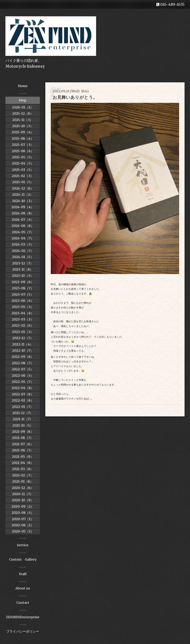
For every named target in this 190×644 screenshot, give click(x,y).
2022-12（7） (23, 338)
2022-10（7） (23, 350)
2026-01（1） (23, 107)
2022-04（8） (23, 388)
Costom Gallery (23, 559)
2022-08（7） (23, 363)
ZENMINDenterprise (23, 617)
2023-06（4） (23, 301)
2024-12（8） (23, 188)
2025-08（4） (23, 138)
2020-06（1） (23, 525)
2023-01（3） (23, 332)
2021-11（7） (23, 419)
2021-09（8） (23, 432)
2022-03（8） (23, 394)
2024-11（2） (23, 195)
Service (23, 545)
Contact (23, 603)
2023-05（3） (23, 307)
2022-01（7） (23, 407)
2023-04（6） (23, 313)
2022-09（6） (23, 357)
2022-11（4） (23, 344)
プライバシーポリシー (23, 631)
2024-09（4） (23, 207)
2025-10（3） (23, 126)
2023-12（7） (23, 263)
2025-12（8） (23, 113)
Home (23, 86)
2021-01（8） (23, 481)
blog (23, 100)
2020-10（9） (23, 500)
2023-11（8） (23, 269)
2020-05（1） (23, 531)
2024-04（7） (23, 238)
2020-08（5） (23, 513)
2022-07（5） (23, 369)
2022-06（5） (23, 376)
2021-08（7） (23, 438)
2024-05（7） (23, 232)
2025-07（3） (23, 145)
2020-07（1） (23, 519)
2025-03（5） (23, 170)
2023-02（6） (23, 325)
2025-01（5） (23, 182)
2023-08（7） (23, 288)
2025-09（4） (23, 132)
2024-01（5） (23, 257)
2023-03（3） (23, 319)
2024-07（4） (23, 220)
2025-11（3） (23, 120)
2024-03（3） (23, 244)
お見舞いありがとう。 (75, 97)
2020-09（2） (23, 506)
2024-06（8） (23, 226)
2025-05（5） (23, 157)
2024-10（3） (23, 201)
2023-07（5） (23, 294)
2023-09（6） (23, 282)
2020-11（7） (23, 494)
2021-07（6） (23, 444)
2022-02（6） (23, 400)
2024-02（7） (23, 251)
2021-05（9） (23, 457)
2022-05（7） (23, 382)
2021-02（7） (23, 475)
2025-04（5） (23, 163)
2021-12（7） (23, 413)
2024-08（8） (23, 213)
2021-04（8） (23, 463)
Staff (23, 574)
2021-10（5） (23, 425)
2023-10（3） (23, 276)
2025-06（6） (23, 151)
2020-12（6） (23, 488)
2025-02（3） (23, 176)
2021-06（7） (23, 450)
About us (23, 588)
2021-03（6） (23, 469)
